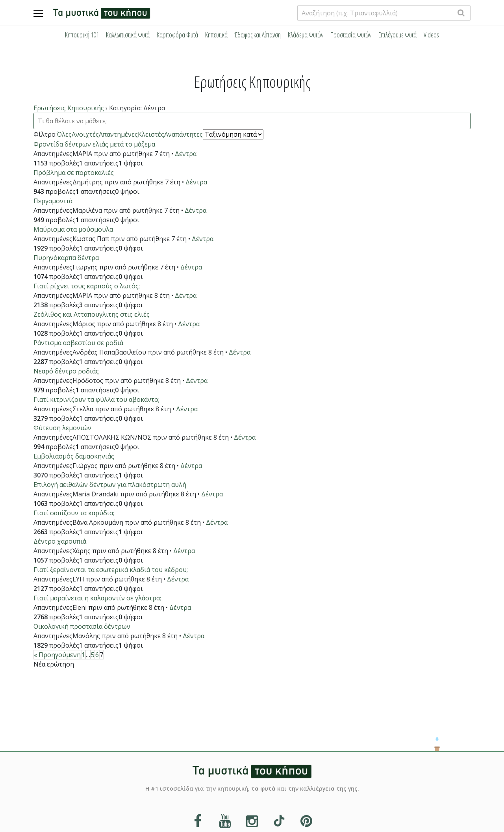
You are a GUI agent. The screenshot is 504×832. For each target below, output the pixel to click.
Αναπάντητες (183, 134)
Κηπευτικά (216, 35)
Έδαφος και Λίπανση (258, 35)
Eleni (80, 607)
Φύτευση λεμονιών (62, 428)
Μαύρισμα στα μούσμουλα (73, 229)
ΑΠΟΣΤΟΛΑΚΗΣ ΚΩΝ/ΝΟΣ (112, 437)
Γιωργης (85, 267)
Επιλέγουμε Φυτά (397, 35)
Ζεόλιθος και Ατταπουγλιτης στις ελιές (92, 314)
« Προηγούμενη (57, 655)
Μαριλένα (87, 210)
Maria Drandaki (95, 494)
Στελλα (83, 409)
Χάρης (82, 551)
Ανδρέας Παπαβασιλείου (109, 352)
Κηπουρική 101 (82, 35)
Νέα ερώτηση (54, 664)
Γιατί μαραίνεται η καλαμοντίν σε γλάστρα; (97, 598)
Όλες (64, 134)
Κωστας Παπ (91, 239)
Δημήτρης (88, 182)
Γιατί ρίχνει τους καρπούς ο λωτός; (87, 286)
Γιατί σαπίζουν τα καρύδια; (74, 513)
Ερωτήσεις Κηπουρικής (69, 108)
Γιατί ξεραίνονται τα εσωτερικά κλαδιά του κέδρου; (111, 570)
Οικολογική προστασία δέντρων (82, 626)
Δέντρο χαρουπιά (60, 541)
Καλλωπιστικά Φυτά (128, 35)
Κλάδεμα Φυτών (306, 35)
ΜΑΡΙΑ (82, 154)
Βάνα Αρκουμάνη (98, 522)
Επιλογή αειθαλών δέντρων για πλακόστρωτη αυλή (110, 485)
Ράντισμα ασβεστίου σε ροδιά (78, 343)
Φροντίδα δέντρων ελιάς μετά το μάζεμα (94, 144)
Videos (431, 35)
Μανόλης (86, 636)
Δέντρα (186, 154)
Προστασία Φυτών (351, 35)
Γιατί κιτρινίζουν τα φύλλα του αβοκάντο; (96, 399)
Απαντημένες (118, 134)
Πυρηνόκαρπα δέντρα (66, 258)
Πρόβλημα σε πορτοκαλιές (74, 173)
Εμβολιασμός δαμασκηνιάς (74, 456)
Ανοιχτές (85, 134)
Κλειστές (151, 134)
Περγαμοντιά (53, 201)
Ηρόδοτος (88, 381)
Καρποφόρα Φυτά (177, 35)
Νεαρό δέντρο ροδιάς (66, 371)
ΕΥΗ (78, 579)
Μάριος (84, 324)
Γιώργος (85, 466)
